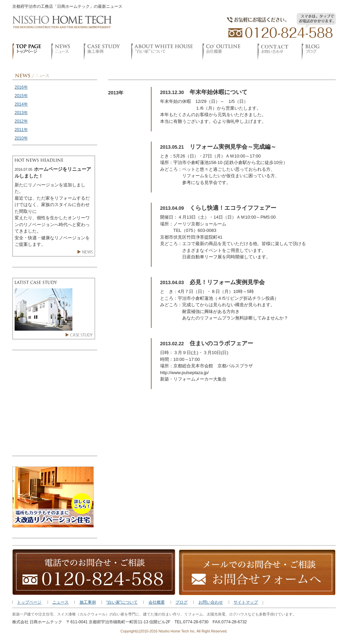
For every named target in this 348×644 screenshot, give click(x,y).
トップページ (29, 602)
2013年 (21, 113)
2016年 (21, 87)
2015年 (21, 96)
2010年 (21, 138)
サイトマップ (246, 602)
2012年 (21, 121)
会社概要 (157, 602)
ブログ (181, 602)
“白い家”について (122, 602)
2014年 (21, 104)
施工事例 (88, 602)
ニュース (60, 602)
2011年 (21, 130)
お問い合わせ (211, 602)
